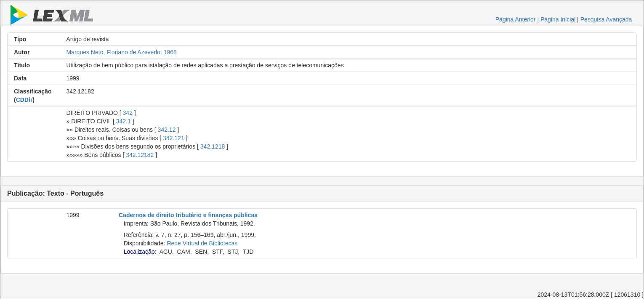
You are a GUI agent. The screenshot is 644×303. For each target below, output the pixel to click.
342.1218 (213, 146)
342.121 (174, 138)
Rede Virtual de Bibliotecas (202, 243)
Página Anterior (516, 19)
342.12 (167, 130)
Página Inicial (558, 19)
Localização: (140, 252)
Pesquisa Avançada (606, 19)
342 (128, 113)
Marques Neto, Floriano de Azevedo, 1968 (122, 52)
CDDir (24, 100)
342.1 (124, 121)
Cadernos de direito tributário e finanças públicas (188, 215)
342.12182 (140, 155)
